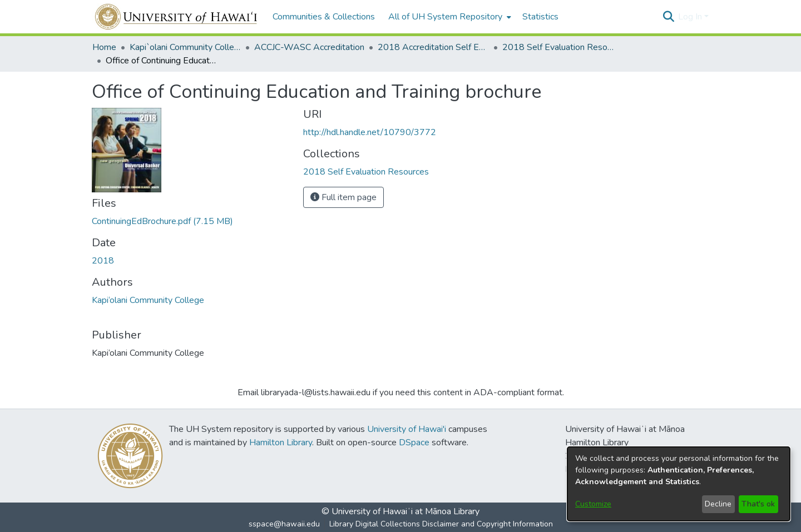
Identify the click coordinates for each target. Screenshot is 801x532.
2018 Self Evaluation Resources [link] (558, 47)
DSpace (414, 442)
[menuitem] (449, 17)
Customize (593, 504)
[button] (668, 17)
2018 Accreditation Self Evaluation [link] (433, 47)
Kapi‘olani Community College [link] (148, 300)
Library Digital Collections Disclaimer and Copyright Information (441, 524)
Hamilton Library (281, 442)
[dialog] (679, 484)
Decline (718, 504)
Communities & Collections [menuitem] (324, 17)
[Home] (177, 17)
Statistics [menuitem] (540, 17)
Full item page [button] (343, 197)
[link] (162, 221)
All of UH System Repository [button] (445, 17)
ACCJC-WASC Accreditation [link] (309, 47)
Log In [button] (691, 17)
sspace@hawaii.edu (284, 524)
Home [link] (104, 47)
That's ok (758, 504)
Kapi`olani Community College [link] (185, 47)
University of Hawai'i (407, 429)
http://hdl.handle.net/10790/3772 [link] (370, 132)
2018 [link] (103, 261)
